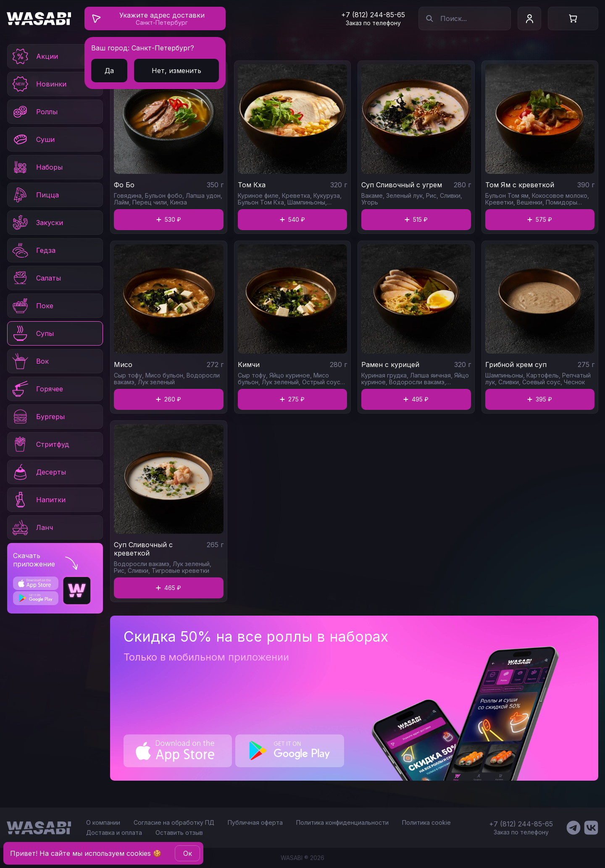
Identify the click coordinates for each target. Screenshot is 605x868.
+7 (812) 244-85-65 (373, 15)
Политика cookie (426, 822)
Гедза (33, 250)
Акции (34, 56)
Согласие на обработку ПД (174, 822)
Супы (32, 333)
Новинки (39, 84)
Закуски (37, 223)
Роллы (34, 112)
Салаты (36, 278)
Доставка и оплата (114, 833)
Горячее (37, 389)
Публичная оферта (255, 822)
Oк (188, 853)
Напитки (38, 500)
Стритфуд (40, 444)
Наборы (37, 167)
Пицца (35, 195)
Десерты (38, 472)
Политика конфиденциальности (342, 822)
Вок (30, 361)
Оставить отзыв (179, 833)
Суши (33, 139)
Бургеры (38, 417)
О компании (103, 822)
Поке (32, 306)
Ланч (32, 527)
